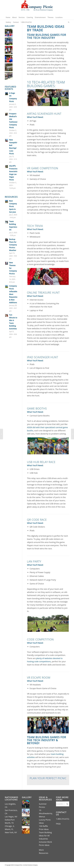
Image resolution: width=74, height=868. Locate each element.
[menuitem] (8, 17)
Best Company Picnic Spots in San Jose (13, 206)
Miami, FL (9, 829)
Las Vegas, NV (11, 817)
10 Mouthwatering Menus (46, 813)
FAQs (58, 824)
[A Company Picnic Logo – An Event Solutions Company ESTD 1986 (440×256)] (37, 7)
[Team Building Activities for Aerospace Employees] (1, 434)
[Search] (68, 22)
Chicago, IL (10, 826)
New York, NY (11, 832)
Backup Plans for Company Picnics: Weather (13, 245)
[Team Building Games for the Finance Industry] (73, 434)
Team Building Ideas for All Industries (45, 836)
